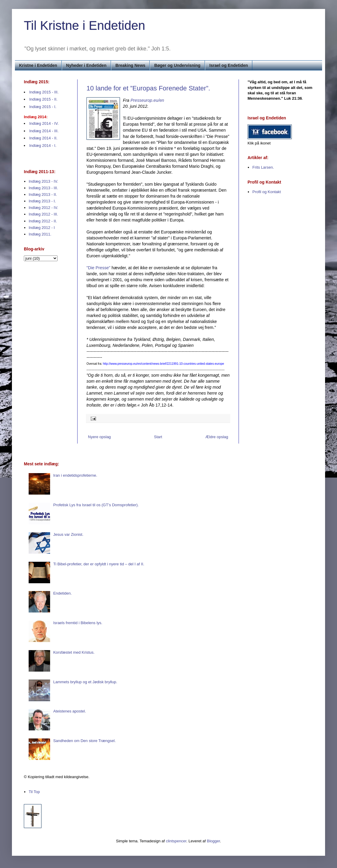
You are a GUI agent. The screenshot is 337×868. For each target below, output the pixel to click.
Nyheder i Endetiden (86, 65)
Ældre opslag (217, 437)
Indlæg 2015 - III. (44, 92)
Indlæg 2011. (40, 234)
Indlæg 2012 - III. (43, 214)
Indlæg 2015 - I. (43, 107)
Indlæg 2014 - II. (43, 138)
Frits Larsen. (263, 167)
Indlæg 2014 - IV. (44, 123)
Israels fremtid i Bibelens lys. (78, 623)
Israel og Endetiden (229, 65)
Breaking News (130, 65)
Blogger (214, 841)
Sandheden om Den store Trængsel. (84, 741)
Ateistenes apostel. (69, 711)
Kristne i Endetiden (38, 65)
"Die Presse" (98, 268)
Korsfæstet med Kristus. (74, 652)
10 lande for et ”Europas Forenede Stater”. (148, 88)
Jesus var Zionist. (68, 534)
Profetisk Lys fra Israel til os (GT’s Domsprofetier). (96, 505)
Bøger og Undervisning (177, 65)
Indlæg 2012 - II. (43, 221)
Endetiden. (62, 593)
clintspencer (176, 841)
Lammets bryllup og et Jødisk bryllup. (85, 682)
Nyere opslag (99, 437)
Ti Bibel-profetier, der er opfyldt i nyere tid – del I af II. (99, 564)
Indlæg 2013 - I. (42, 201)
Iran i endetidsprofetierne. (75, 475)
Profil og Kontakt (266, 192)
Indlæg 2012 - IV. (43, 208)
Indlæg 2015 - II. (43, 99)
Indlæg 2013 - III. (43, 188)
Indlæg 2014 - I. (43, 146)
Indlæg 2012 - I (42, 228)
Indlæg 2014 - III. (44, 131)
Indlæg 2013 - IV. (43, 181)
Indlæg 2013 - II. (43, 194)
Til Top (34, 792)
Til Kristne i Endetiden (85, 26)
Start (158, 437)
